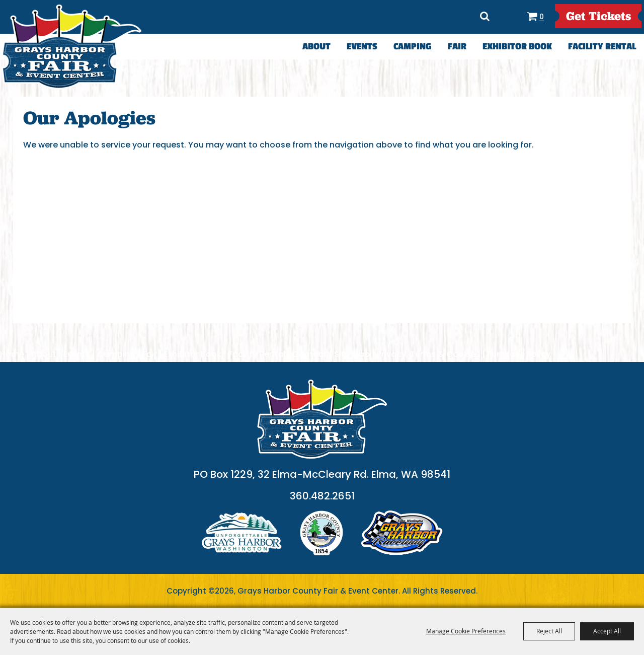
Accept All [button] (607, 631)
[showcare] (322, 419)
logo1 (242, 533)
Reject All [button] (549, 631)
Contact (310, 354)
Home (12, 354)
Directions (508, 16)
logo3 (402, 533)
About (316, 46)
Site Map (352, 354)
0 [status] (542, 16)
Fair (457, 46)
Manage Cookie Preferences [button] (466, 631)
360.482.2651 (322, 496)
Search (485, 16)
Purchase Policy (519, 354)
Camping (413, 46)
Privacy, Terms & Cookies (428, 354)
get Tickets (598, 16)
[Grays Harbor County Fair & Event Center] (71, 47)
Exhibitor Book (517, 46)
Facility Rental (602, 46)
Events (362, 46)
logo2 (321, 533)
